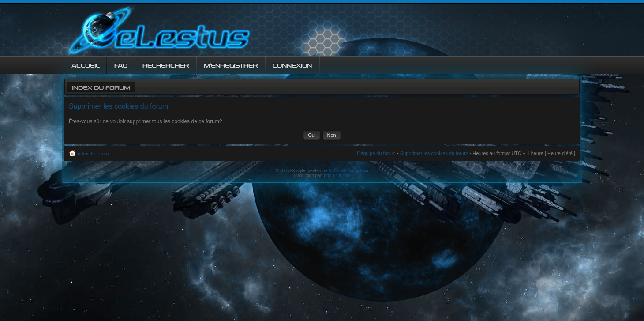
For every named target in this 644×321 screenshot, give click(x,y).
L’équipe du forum (376, 153)
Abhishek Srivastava (349, 171)
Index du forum (101, 87)
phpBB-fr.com (338, 176)
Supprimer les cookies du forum (434, 153)
